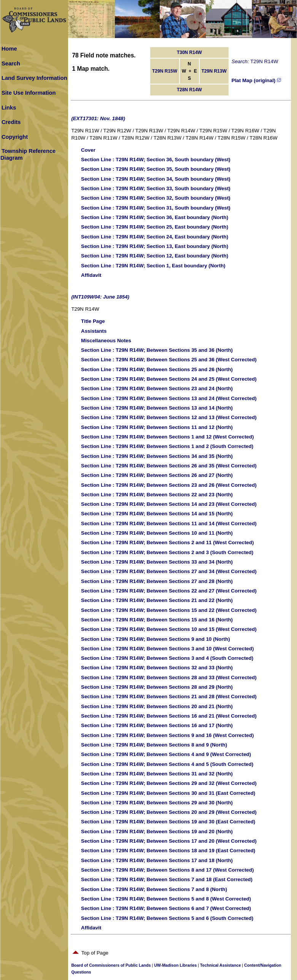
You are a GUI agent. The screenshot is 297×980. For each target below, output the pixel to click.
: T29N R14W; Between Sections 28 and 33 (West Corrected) (169, 677)
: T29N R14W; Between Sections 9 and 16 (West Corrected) (167, 735)
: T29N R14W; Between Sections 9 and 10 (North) (156, 639)
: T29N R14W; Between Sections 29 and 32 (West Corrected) (169, 783)
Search (11, 64)
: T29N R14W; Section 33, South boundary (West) (156, 188)
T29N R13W (214, 71)
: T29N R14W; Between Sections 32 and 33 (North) (157, 668)
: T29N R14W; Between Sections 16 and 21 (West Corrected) (169, 716)
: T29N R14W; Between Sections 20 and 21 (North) (157, 706)
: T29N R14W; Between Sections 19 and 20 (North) (157, 831)
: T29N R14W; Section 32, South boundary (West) (156, 198)
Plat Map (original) (256, 80)
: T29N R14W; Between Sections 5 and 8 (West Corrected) (166, 899)
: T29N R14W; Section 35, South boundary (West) (156, 169)
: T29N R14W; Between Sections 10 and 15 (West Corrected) (169, 629)
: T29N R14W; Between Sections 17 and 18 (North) (157, 860)
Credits (11, 122)
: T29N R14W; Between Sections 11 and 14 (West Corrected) (169, 523)
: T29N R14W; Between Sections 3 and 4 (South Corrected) (167, 658)
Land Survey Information (34, 78)
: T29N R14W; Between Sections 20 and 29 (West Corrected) (169, 812)
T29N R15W (165, 71)
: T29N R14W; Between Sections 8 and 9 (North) (154, 745)
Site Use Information (29, 93)
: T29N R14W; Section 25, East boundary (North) (155, 227)
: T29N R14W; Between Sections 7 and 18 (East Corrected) (167, 879)
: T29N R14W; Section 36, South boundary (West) (156, 160)
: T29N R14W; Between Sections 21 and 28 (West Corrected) (169, 696)
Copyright (15, 137)
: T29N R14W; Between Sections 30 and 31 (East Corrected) (168, 793)
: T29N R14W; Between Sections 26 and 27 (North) (157, 475)
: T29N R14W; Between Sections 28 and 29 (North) (157, 687)
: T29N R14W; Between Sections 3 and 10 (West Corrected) (167, 649)
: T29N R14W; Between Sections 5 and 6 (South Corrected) (167, 918)
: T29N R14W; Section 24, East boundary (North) (155, 237)
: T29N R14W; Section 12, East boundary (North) (155, 256)
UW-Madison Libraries (175, 965)
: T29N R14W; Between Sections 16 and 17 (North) (157, 725)
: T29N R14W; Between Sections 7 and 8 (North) (154, 889)
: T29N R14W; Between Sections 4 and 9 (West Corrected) (166, 754)
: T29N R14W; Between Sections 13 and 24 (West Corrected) (169, 398)
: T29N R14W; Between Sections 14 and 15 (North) (157, 514)
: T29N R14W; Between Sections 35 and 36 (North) (157, 350)
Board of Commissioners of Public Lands (111, 965)
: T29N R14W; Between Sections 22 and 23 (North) (157, 495)
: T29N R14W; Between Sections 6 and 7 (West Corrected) (166, 908)
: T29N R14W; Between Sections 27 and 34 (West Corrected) (169, 571)
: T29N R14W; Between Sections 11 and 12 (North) (157, 427)
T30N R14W (189, 52)
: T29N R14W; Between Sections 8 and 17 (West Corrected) (167, 870)
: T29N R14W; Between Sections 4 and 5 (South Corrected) (167, 764)
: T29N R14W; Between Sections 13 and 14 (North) (157, 408)
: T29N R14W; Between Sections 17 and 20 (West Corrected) (169, 841)
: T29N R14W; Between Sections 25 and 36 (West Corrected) (169, 360)
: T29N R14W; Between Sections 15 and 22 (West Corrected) (169, 610)
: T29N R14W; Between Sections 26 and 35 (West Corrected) (169, 466)
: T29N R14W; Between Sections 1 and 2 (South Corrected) (167, 446)
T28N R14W (189, 90)
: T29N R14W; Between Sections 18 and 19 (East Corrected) (168, 851)
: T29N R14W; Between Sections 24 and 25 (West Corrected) (169, 379)
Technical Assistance (220, 965)
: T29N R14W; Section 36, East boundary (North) (155, 217)
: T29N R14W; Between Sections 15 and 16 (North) (157, 620)
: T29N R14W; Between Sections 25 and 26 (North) (157, 369)
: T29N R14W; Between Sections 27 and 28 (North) (157, 581)
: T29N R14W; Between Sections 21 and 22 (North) (157, 600)
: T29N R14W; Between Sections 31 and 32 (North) (157, 774)
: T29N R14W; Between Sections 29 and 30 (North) (157, 803)
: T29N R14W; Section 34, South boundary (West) (156, 179)
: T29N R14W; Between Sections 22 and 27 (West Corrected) (169, 591)
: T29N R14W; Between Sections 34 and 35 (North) (157, 456)
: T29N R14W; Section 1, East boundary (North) (153, 266)
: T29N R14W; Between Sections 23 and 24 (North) (157, 388)
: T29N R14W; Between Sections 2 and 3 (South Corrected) (167, 552)
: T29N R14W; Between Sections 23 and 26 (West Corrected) (169, 485)
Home (9, 49)
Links (9, 108)
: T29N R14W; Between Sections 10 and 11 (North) (157, 533)
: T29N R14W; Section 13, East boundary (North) (155, 246)
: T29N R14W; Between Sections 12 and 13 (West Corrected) (169, 417)
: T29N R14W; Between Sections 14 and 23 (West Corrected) (169, 504)
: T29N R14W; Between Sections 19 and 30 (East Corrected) (168, 822)
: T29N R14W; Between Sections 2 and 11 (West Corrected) (167, 542)
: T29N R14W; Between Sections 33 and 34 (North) (157, 562)
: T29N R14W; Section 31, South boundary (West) (156, 208)
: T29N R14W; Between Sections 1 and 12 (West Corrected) (167, 437)
